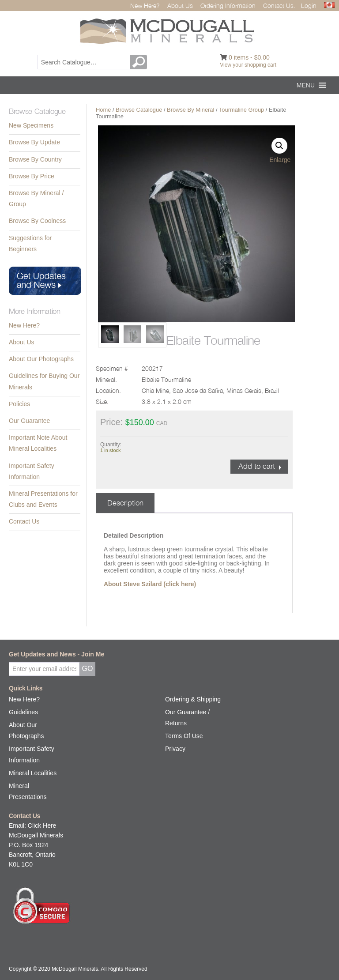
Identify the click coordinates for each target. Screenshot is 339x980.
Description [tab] (125, 503)
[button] (306, 85)
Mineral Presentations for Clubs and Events (43, 499)
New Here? (145, 6)
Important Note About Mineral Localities (38, 443)
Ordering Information (228, 6)
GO (140, 62)
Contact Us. (279, 6)
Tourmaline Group (241, 110)
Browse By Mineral (190, 110)
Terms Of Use (184, 736)
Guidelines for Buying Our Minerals (44, 381)
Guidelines (23, 712)
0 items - (249, 57)
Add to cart (257, 466)
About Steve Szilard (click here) (150, 584)
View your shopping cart (248, 65)
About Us (180, 6)
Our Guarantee (29, 421)
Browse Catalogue (139, 110)
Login (309, 6)
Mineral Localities (33, 773)
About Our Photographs (41, 359)
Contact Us (24, 521)
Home (103, 110)
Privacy (175, 749)
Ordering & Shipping (193, 699)
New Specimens (31, 125)
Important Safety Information (32, 471)
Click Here (42, 825)
